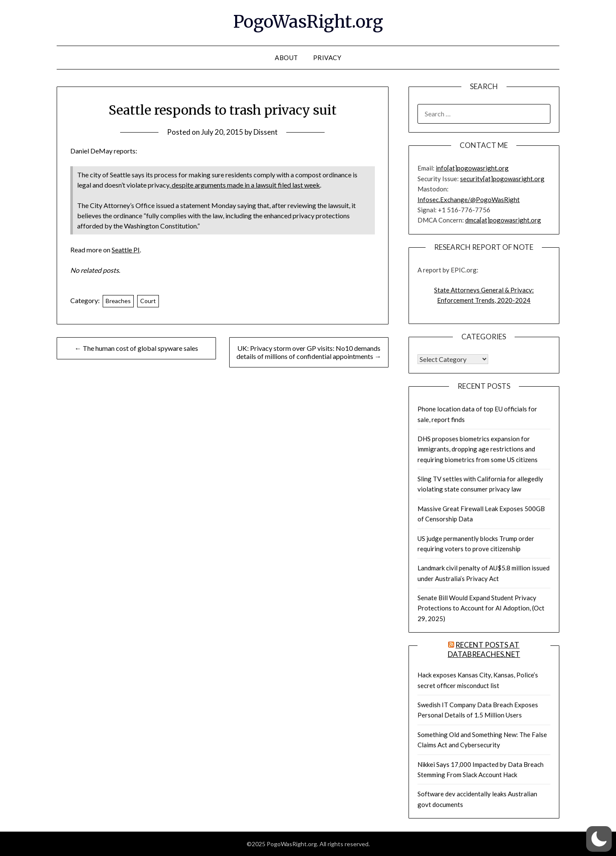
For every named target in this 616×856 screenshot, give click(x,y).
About (286, 58)
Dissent (266, 132)
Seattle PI (126, 250)
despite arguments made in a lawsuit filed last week (245, 185)
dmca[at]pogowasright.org (503, 220)
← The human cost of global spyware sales (136, 348)
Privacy (327, 58)
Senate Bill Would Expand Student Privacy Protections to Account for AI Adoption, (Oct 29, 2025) (481, 608)
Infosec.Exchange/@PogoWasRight (469, 200)
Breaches (118, 301)
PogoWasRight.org (308, 22)
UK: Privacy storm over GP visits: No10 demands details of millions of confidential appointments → (309, 352)
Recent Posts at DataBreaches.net (484, 649)
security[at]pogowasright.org (502, 179)
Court (148, 301)
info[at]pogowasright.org (472, 168)
